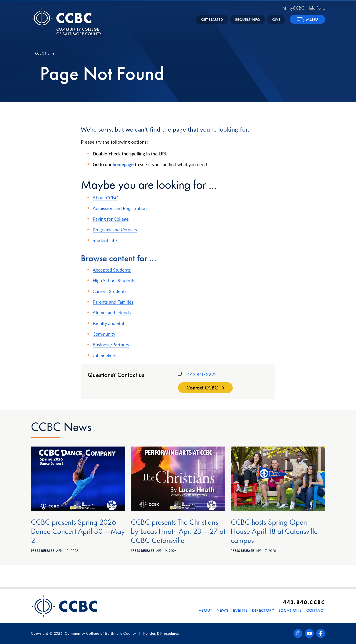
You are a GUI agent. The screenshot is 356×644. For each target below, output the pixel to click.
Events (240, 610)
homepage (123, 164)
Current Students (110, 291)
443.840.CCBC (304, 602)
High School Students (114, 280)
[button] (308, 19)
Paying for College (111, 219)
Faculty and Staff (109, 323)
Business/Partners (111, 344)
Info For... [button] (317, 8)
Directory (263, 610)
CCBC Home (45, 53)
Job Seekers (104, 355)
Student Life (105, 240)
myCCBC (293, 8)
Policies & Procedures (161, 633)
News (222, 610)
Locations (290, 610)
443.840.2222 (202, 374)
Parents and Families (113, 302)
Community (104, 334)
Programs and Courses (115, 230)
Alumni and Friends (112, 312)
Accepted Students (112, 270)
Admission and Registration (120, 208)
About (205, 610)
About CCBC (105, 197)
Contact (316, 610)
